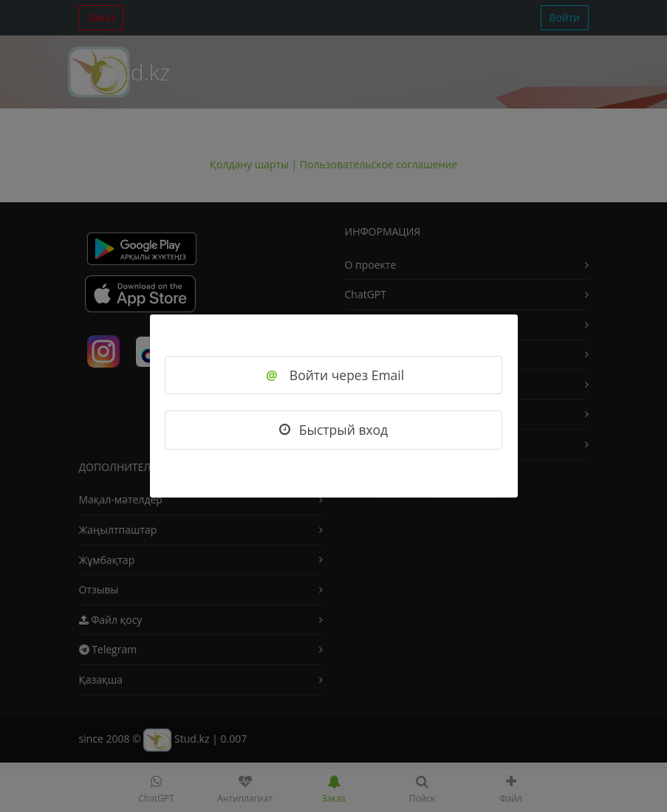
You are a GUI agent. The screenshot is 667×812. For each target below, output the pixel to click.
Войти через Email (333, 375)
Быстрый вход (333, 430)
